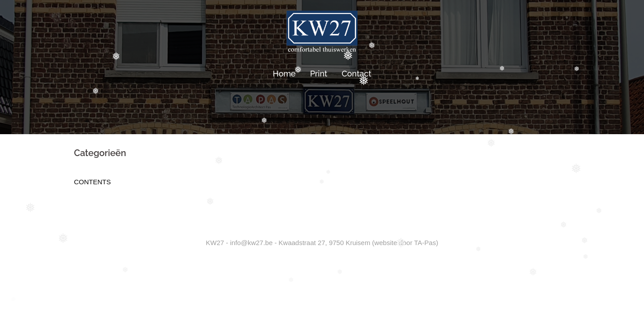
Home (284, 74)
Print (319, 74)
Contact (357, 74)
